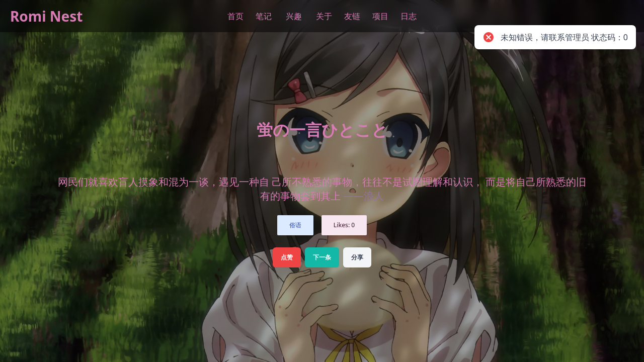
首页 (235, 16)
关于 (324, 16)
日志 (409, 16)
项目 (380, 16)
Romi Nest (47, 16)
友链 (352, 16)
